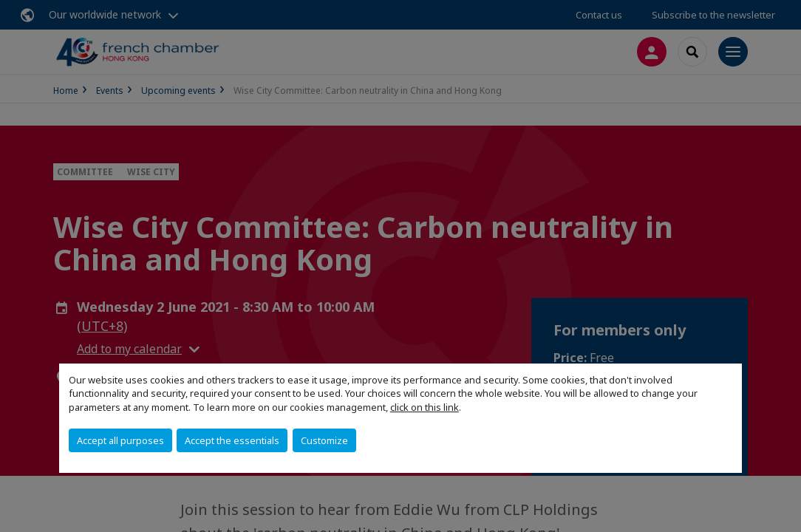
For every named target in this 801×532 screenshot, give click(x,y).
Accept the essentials (232, 440)
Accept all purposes (120, 440)
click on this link (425, 407)
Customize (324, 440)
